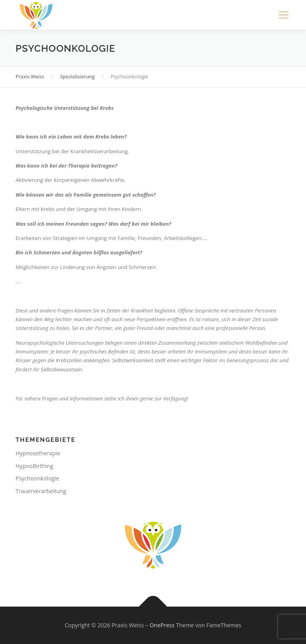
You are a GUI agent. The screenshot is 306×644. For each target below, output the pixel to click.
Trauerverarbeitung (41, 491)
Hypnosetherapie (38, 453)
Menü (283, 15)
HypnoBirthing (34, 466)
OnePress (162, 625)
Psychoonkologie (37, 478)
